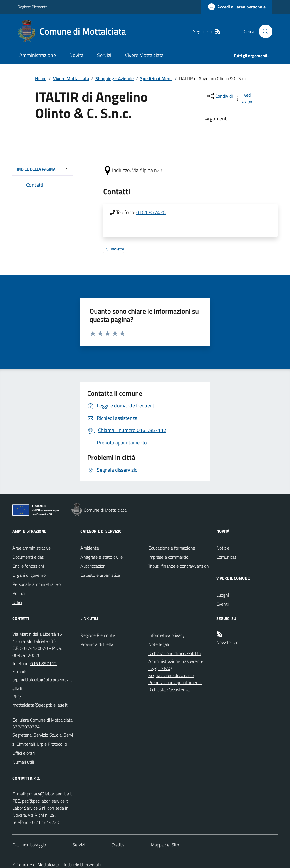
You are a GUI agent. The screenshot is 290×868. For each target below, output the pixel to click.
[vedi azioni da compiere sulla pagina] (245, 98)
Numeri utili (23, 762)
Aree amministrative (32, 548)
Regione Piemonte (33, 7)
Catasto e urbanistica (100, 575)
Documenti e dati (28, 557)
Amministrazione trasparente (176, 661)
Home (41, 78)
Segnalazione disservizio (171, 675)
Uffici (17, 602)
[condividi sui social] (219, 96)
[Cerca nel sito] (263, 31)
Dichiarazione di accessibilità (175, 653)
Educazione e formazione (172, 548)
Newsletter (227, 642)
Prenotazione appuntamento (175, 682)
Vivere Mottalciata (144, 55)
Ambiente (90, 548)
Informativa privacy (167, 635)
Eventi (222, 604)
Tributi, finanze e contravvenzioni (179, 571)
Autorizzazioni (93, 566)
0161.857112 (43, 663)
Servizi (104, 55)
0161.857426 (151, 212)
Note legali (159, 644)
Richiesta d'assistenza (169, 690)
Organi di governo (29, 575)
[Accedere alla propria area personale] (237, 7)
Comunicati (227, 557)
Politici (19, 593)
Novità (76, 55)
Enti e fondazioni (28, 566)
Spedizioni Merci (156, 78)
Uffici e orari (24, 753)
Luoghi (223, 595)
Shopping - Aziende (115, 78)
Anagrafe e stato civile (102, 557)
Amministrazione (38, 55)
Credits (118, 845)
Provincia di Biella (97, 644)
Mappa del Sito (165, 845)
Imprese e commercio (168, 557)
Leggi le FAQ (160, 668)
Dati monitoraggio (29, 845)
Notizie (223, 548)
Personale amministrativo (37, 584)
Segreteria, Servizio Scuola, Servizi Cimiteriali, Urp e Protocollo (43, 739)
